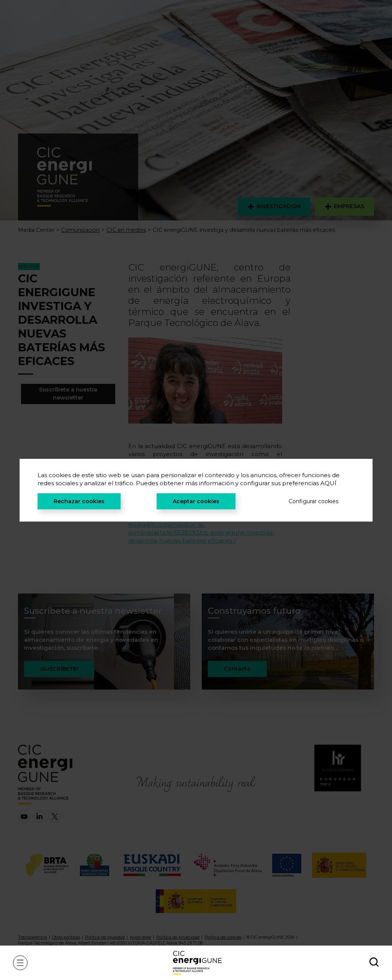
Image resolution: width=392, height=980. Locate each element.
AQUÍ (328, 483)
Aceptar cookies (196, 501)
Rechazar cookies (79, 501)
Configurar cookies (314, 501)
